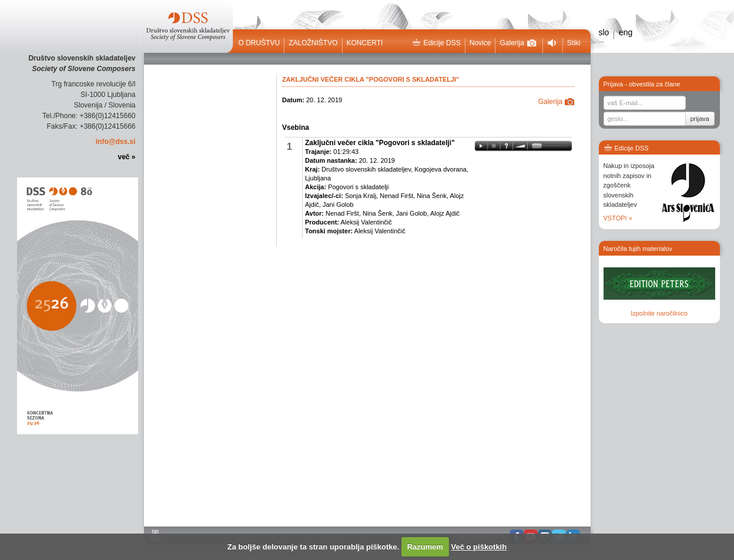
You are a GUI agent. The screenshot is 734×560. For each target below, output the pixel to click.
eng (626, 32)
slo (604, 32)
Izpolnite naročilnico (659, 313)
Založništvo (313, 43)
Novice (480, 43)
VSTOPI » (618, 218)
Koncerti (365, 43)
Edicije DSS (436, 43)
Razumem (425, 547)
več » (126, 157)
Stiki (574, 43)
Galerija (518, 43)
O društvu (259, 43)
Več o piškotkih (479, 547)
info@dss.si (116, 142)
